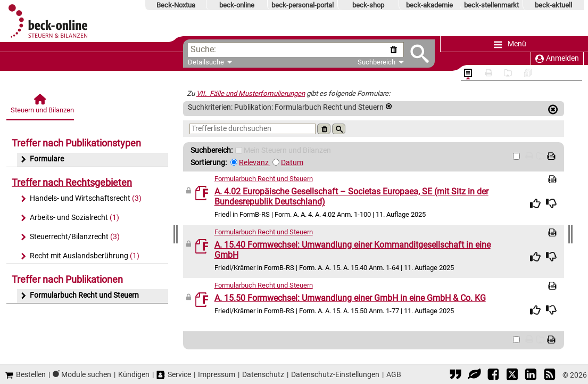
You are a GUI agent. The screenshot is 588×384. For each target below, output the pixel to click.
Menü (510, 44)
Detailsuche (206, 62)
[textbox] (302, 50)
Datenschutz (263, 374)
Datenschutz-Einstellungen (335, 374)
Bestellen (25, 375)
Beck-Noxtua (176, 5)
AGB (394, 374)
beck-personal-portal (303, 5)
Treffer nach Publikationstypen (76, 143)
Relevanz (255, 163)
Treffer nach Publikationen (67, 279)
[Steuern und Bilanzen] (41, 107)
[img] (535, 203)
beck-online (237, 5)
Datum (292, 163)
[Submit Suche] (420, 54)
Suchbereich (381, 62)
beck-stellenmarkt (491, 5)
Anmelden (557, 58)
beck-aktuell (553, 5)
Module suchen (86, 374)
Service (174, 375)
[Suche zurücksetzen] (396, 50)
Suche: (203, 49)
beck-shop (368, 5)
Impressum (217, 374)
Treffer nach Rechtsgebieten (72, 182)
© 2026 (575, 375)
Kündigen (134, 374)
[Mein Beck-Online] (239, 150)
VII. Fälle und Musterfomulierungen (251, 93)
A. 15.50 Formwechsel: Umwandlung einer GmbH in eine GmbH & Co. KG (350, 298)
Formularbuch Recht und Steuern (264, 179)
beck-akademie (429, 5)
